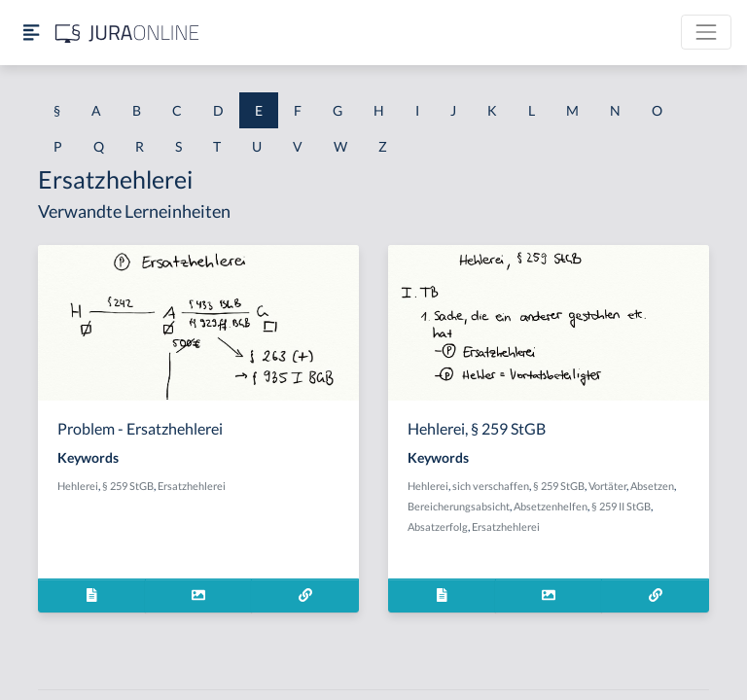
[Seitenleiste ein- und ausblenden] (31, 33)
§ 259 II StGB (621, 506)
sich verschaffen (491, 486)
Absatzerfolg (438, 526)
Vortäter (607, 486)
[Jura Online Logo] (127, 33)
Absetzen (652, 486)
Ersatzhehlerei (192, 486)
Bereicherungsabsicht (459, 506)
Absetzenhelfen (551, 506)
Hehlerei (78, 486)
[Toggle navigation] (706, 32)
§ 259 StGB (128, 486)
